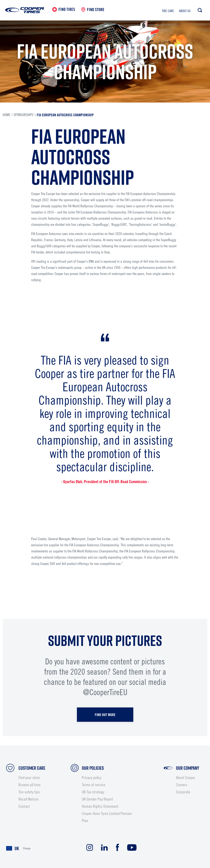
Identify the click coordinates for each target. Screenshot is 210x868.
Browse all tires (30, 785)
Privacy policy (92, 778)
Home (6, 115)
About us (185, 11)
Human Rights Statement (100, 806)
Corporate (183, 792)
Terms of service (94, 785)
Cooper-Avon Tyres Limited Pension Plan (107, 817)
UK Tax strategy (93, 792)
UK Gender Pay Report (98, 799)
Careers (182, 785)
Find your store (29, 778)
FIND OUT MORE (105, 715)
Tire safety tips (29, 792)
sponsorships (23, 115)
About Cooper (186, 778)
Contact (24, 806)
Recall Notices (29, 799)
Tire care (168, 11)
